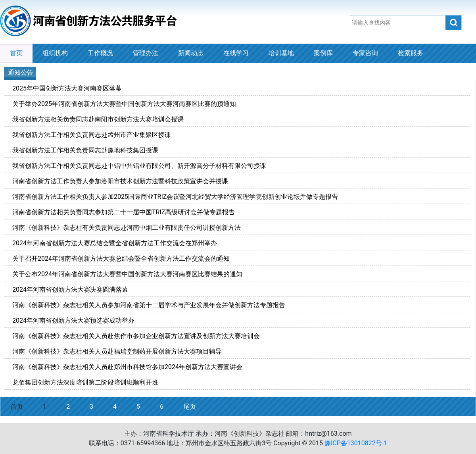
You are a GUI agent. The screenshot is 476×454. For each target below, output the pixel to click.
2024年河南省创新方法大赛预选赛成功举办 (73, 320)
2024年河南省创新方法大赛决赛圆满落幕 (70, 290)
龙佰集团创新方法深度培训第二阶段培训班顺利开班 (85, 382)
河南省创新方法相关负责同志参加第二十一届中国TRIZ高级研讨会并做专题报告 (124, 212)
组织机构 (55, 53)
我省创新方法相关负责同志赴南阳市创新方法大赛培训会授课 (98, 119)
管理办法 (146, 53)
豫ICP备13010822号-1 (356, 443)
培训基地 (281, 53)
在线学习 (236, 53)
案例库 (323, 53)
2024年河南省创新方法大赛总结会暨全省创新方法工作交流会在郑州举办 (115, 243)
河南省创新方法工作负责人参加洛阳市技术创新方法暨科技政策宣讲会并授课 (120, 181)
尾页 (190, 407)
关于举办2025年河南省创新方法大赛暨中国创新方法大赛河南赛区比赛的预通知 (124, 104)
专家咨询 (365, 53)
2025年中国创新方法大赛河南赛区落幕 (67, 88)
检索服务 (411, 53)
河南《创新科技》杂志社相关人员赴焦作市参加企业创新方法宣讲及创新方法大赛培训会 (136, 336)
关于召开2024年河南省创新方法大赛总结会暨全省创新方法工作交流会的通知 (121, 259)
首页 (16, 53)
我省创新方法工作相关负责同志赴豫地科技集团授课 (85, 150)
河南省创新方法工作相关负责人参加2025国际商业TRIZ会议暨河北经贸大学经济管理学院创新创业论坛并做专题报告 (175, 197)
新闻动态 (191, 53)
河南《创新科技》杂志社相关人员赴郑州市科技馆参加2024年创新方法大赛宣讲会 (127, 367)
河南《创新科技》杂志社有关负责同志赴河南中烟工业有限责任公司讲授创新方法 (127, 228)
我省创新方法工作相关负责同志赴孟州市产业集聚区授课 (92, 135)
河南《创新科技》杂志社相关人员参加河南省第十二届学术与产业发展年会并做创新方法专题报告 (149, 305)
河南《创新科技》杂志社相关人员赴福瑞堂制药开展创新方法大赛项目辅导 (117, 351)
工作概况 (100, 53)
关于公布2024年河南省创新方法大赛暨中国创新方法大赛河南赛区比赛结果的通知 (127, 274)
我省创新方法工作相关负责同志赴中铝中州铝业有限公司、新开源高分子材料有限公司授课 (139, 166)
